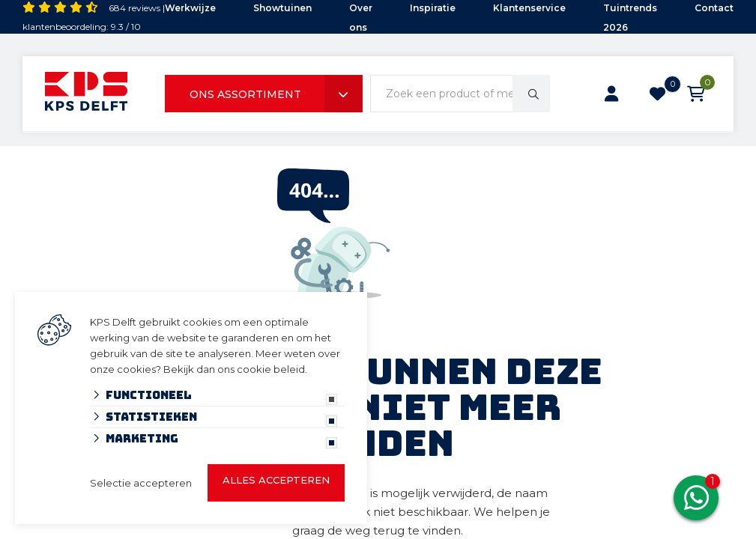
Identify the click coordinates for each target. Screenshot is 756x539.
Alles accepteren (276, 480)
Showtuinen (282, 8)
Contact (714, 8)
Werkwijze (190, 8)
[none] (531, 94)
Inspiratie (433, 8)
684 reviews (134, 8)
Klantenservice (529, 8)
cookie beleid (271, 369)
